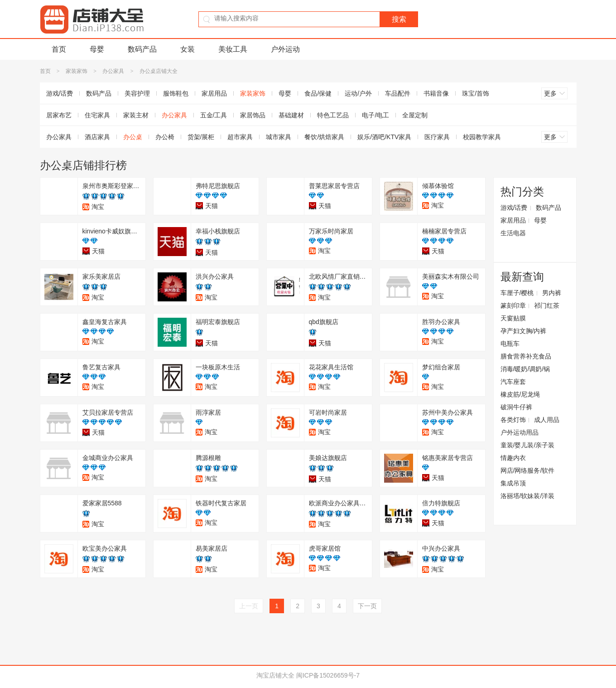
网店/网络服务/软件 (528, 470)
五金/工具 (214, 115)
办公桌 (133, 137)
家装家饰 (77, 71)
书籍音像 (436, 93)
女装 (188, 49)
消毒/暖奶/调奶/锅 (525, 369)
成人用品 (547, 420)
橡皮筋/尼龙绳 (520, 394)
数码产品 (142, 49)
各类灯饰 (513, 420)
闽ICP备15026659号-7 (328, 675)
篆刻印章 (513, 305)
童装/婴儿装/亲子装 (528, 445)
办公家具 (113, 71)
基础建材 (291, 115)
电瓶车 (510, 344)
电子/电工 (375, 115)
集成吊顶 (513, 483)
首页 (59, 49)
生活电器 (513, 233)
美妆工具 (233, 49)
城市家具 (279, 137)
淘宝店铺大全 (275, 675)
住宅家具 (97, 115)
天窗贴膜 (513, 318)
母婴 (97, 49)
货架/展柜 (201, 137)
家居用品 (214, 93)
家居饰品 (253, 115)
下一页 (367, 606)
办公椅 (165, 137)
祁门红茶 (547, 305)
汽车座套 (513, 382)
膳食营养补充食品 (526, 356)
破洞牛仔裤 (516, 407)
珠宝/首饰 (476, 93)
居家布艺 (59, 115)
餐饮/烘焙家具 (324, 137)
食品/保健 (318, 93)
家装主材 (136, 115)
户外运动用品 (520, 432)
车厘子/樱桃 (517, 293)
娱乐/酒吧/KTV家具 (384, 137)
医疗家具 (437, 137)
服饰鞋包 (176, 93)
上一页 (249, 606)
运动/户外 (358, 93)
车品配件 (398, 93)
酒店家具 (97, 137)
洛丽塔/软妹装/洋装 (528, 496)
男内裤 (552, 293)
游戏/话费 (60, 93)
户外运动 (285, 49)
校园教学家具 (482, 137)
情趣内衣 (513, 458)
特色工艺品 (333, 115)
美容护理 (137, 93)
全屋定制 (415, 115)
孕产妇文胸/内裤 (524, 331)
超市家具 (240, 137)
